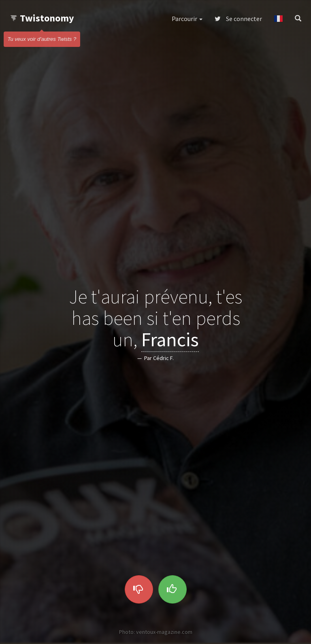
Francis (170, 339)
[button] (278, 19)
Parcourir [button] (187, 19)
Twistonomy (42, 18)
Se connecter (238, 19)
